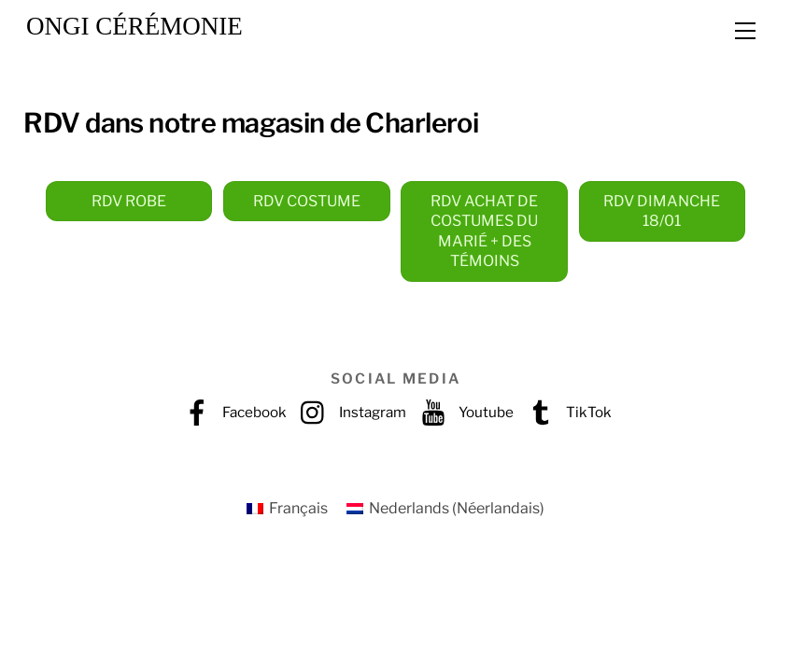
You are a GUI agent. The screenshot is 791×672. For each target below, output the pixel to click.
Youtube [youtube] (462, 412)
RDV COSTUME (307, 201)
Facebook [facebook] (231, 412)
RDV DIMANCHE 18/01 (662, 211)
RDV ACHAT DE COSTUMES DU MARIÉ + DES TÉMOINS (484, 231)
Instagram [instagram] (349, 412)
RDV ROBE (129, 201)
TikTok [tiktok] (565, 412)
